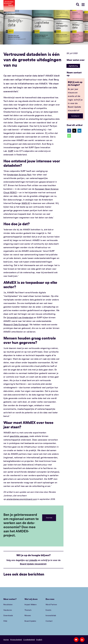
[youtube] (76, 640)
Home (6, 640)
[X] (74, 131)
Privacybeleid (16, 640)
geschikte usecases (19, 436)
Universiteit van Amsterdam (20, 317)
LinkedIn (33, 560)
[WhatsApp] (69, 136)
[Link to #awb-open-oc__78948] (83, 5)
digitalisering (73, 66)
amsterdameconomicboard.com (22, 499)
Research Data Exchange (16, 324)
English (39, 640)
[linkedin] (82, 640)
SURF (11, 151)
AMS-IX (26, 203)
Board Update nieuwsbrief (33, 564)
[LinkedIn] (79, 131)
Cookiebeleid (29, 640)
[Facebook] (69, 131)
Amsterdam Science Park (19, 175)
